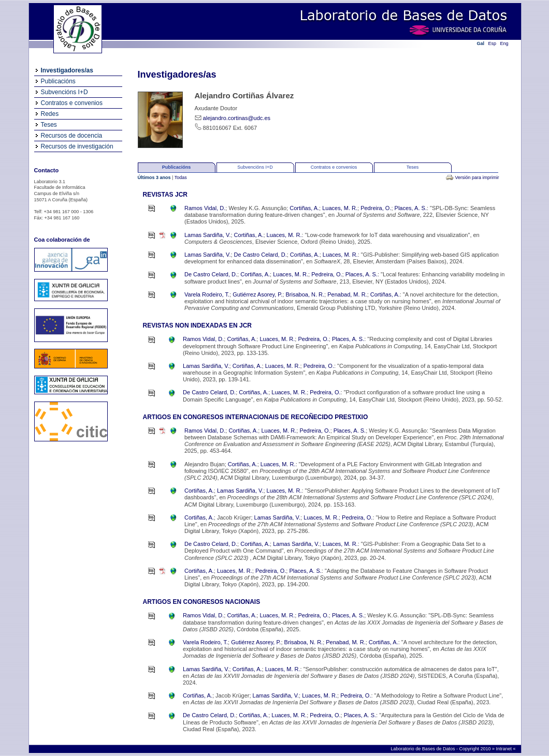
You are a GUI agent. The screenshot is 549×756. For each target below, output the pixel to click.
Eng (504, 43)
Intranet (504, 749)
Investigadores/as (67, 70)
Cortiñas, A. (304, 208)
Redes (50, 114)
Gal (481, 43)
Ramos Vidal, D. (205, 208)
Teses (49, 125)
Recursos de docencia (72, 136)
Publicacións (58, 81)
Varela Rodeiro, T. (207, 294)
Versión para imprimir (477, 177)
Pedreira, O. (376, 208)
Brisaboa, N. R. (305, 294)
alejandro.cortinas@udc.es (237, 118)
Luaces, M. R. (340, 208)
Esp (493, 43)
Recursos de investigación (77, 146)
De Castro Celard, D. (261, 255)
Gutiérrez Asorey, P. (257, 294)
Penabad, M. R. (347, 294)
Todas (181, 177)
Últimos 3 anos (155, 177)
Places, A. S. (411, 208)
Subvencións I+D (64, 92)
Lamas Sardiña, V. (207, 235)
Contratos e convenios (72, 103)
